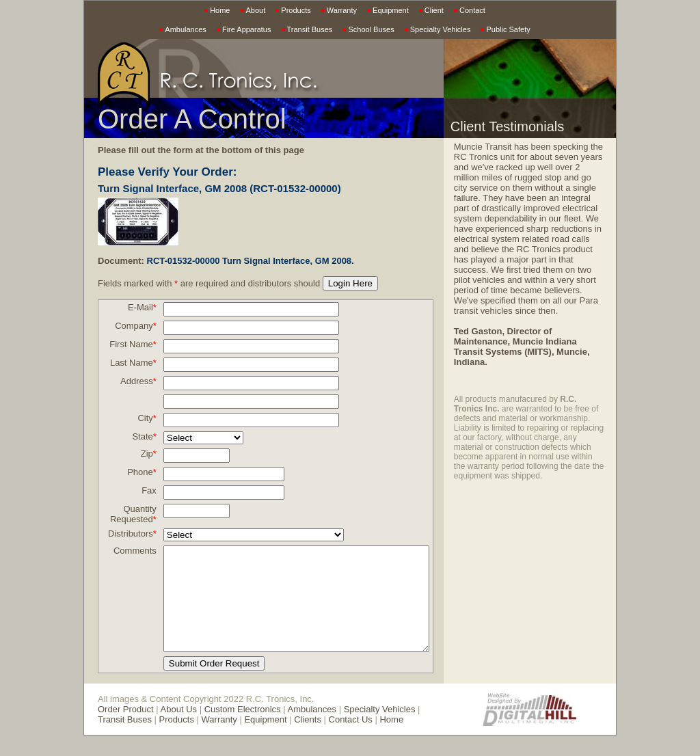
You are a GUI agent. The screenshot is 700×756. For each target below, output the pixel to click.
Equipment (391, 10)
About (256, 10)
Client (434, 10)
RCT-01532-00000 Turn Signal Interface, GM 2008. (251, 261)
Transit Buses (310, 29)
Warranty (342, 10)
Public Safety (508, 29)
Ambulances (186, 29)
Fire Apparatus (247, 29)
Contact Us (321, 740)
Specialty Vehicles (441, 29)
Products (296, 10)
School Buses (371, 29)
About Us (179, 730)
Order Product (126, 730)
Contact (472, 10)
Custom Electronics (243, 730)
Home (220, 10)
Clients (278, 740)
